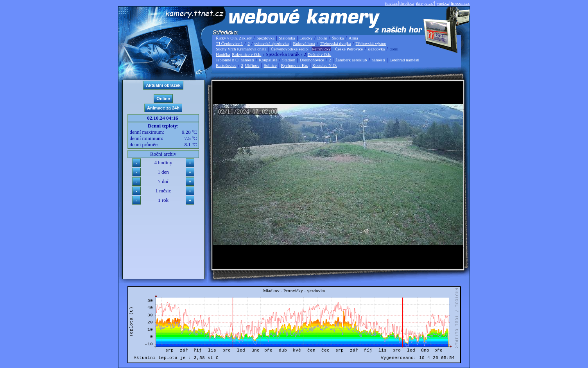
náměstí (378, 60)
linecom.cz (460, 3)
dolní (394, 49)
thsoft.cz (407, 3)
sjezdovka (376, 49)
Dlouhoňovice (312, 60)
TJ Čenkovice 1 (229, 43)
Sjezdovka (265, 38)
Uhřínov (252, 65)
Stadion (289, 60)
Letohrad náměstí (404, 60)
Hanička (223, 54)
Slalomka (287, 38)
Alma (353, 38)
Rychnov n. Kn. (295, 65)
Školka (338, 38)
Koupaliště (268, 60)
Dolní (322, 38)
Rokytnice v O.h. (246, 54)
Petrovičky (321, 49)
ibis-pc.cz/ (425, 3)
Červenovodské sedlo (289, 49)
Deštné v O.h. (320, 54)
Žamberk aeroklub (351, 60)
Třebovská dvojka (335, 43)
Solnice (270, 65)
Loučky (306, 38)
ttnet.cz (391, 3)
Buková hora (304, 43)
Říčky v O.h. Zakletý (234, 38)
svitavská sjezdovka (272, 43)
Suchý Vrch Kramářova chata (241, 49)
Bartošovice (226, 65)
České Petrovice (349, 49)
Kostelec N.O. (325, 65)
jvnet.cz (442, 3)
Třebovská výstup (371, 43)
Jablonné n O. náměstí (235, 60)
